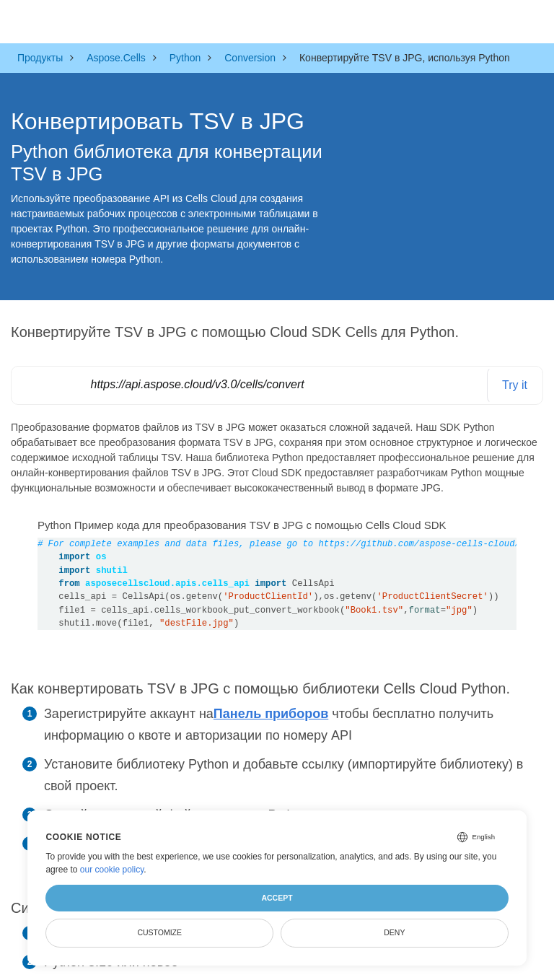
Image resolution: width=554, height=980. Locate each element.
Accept (277, 898)
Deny (394, 932)
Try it (515, 385)
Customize (159, 932)
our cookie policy (112, 870)
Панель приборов (271, 714)
